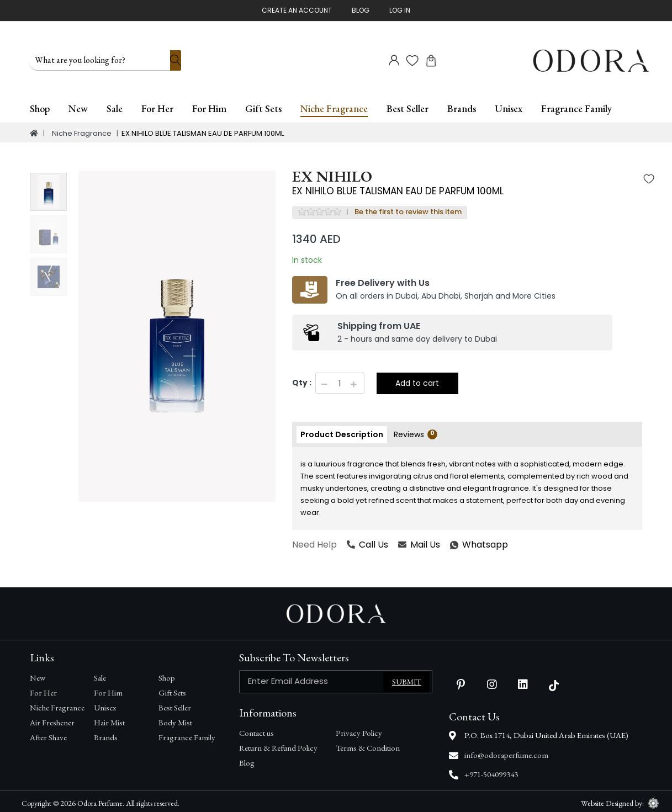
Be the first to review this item (408, 208)
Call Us (367, 541)
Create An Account (297, 10)
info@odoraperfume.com (506, 752)
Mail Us (419, 541)
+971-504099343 (491, 771)
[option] (177, 333)
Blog (361, 10)
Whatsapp (451, 541)
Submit (407, 678)
